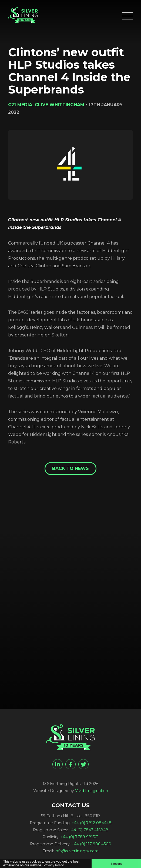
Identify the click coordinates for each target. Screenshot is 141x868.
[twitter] (83, 764)
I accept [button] (116, 864)
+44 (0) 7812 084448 (92, 823)
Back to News (70, 468)
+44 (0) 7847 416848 (89, 830)
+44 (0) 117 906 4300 (91, 844)
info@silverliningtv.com (77, 851)
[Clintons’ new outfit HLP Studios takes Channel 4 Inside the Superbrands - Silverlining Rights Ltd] (23, 15)
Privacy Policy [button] (54, 865)
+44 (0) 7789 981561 (80, 837)
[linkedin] (58, 764)
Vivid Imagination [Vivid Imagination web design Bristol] (92, 791)
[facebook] (70, 764)
